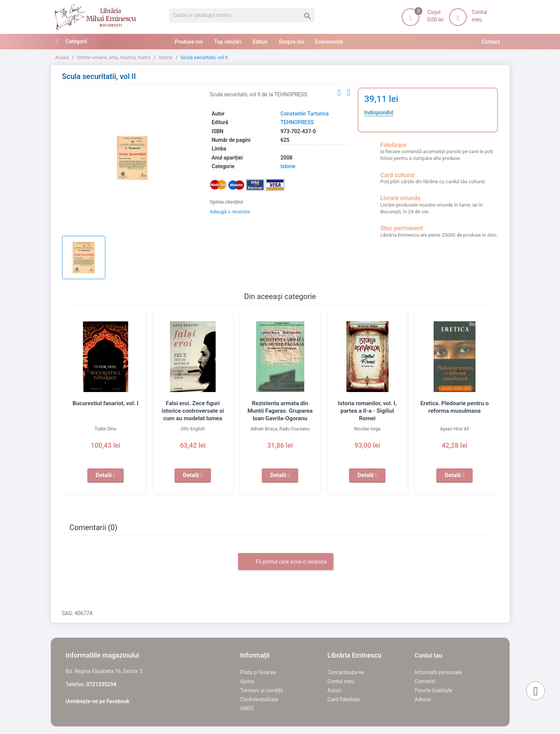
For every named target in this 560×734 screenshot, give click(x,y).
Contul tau (429, 656)
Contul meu (341, 681)
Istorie (288, 166)
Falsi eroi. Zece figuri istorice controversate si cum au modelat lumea (193, 411)
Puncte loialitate (434, 690)
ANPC (247, 708)
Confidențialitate (260, 699)
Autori (335, 690)
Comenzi (425, 681)
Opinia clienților (227, 202)
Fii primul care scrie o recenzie (286, 562)
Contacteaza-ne (346, 672)
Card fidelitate (344, 699)
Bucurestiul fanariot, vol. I (105, 403)
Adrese (423, 699)
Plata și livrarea (258, 672)
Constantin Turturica (305, 114)
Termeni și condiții (262, 690)
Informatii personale (438, 672)
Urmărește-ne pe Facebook (98, 701)
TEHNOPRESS (297, 122)
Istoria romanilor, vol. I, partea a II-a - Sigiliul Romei (367, 411)
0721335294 (101, 684)
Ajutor (247, 681)
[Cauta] (242, 15)
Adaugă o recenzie (230, 212)
